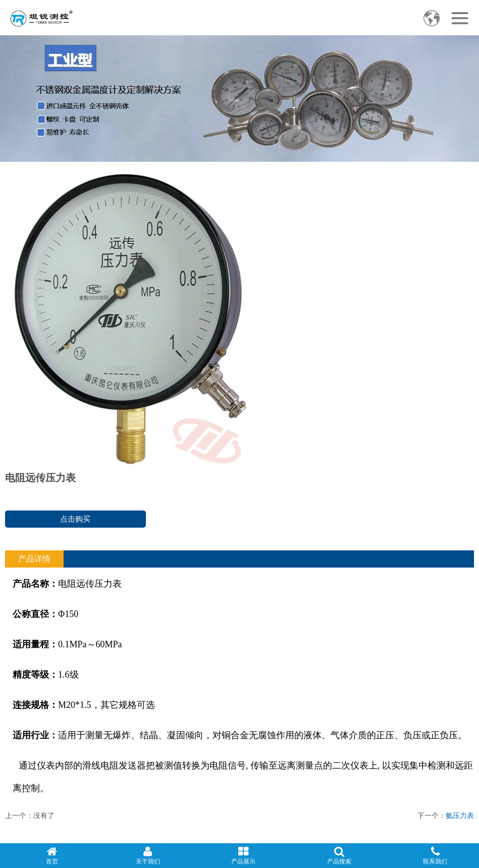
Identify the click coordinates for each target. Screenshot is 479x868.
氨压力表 (460, 815)
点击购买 (75, 519)
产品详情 (34, 559)
